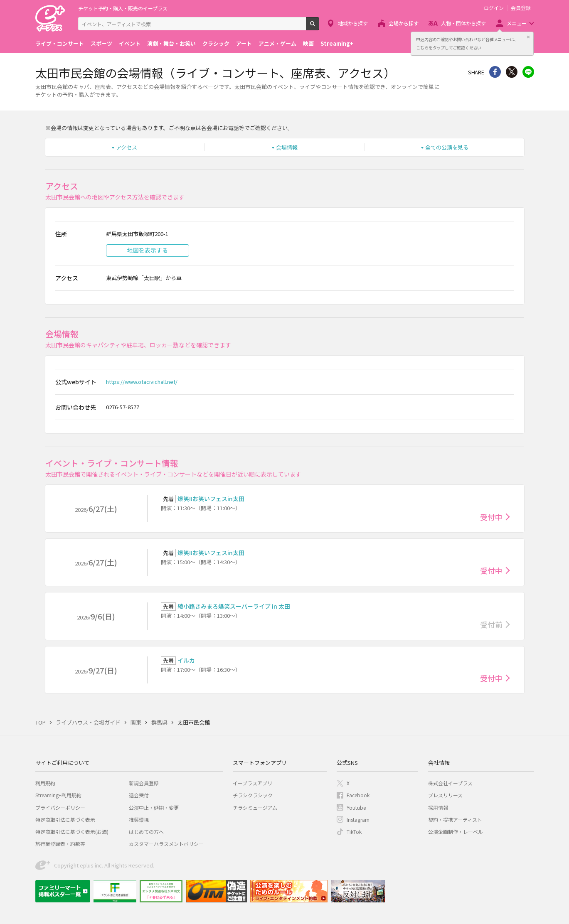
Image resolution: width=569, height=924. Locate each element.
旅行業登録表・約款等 (60, 844)
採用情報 (438, 807)
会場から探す (404, 23)
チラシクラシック (253, 795)
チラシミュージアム (255, 807)
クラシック (216, 43)
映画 (308, 43)
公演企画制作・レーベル (456, 832)
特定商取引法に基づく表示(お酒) (72, 832)
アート (244, 43)
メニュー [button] (517, 23)
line (528, 72)
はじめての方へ (146, 832)
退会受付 (139, 795)
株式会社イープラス (450, 783)
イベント (130, 43)
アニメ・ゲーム (277, 43)
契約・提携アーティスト (455, 820)
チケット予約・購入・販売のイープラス (123, 8)
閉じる (528, 37)
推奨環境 (139, 820)
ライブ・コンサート (60, 43)
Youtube (356, 807)
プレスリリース (445, 795)
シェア (495, 72)
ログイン (494, 8)
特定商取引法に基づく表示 (65, 820)
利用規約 (45, 783)
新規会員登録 (144, 783)
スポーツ (101, 43)
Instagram (358, 820)
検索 (319, 27)
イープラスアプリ (252, 783)
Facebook (358, 795)
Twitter (512, 72)
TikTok (354, 832)
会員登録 (521, 8)
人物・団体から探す (463, 23)
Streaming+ (337, 43)
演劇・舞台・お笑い (171, 43)
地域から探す (353, 23)
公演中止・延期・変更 (154, 807)
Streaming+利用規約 (58, 795)
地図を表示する (148, 250)
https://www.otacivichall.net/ (142, 382)
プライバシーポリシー (60, 807)
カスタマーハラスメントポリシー (166, 844)
